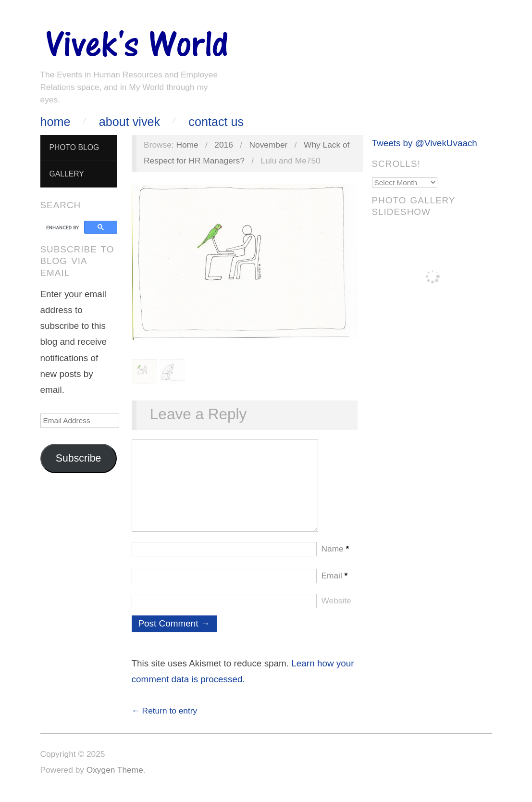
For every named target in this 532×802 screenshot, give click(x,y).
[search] (64, 227)
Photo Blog (74, 147)
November (269, 145)
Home (56, 122)
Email (335, 585)
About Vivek (130, 122)
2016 (224, 145)
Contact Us (216, 122)
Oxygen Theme (115, 779)
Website (336, 610)
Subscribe (79, 458)
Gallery (66, 174)
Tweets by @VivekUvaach (425, 143)
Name (335, 558)
